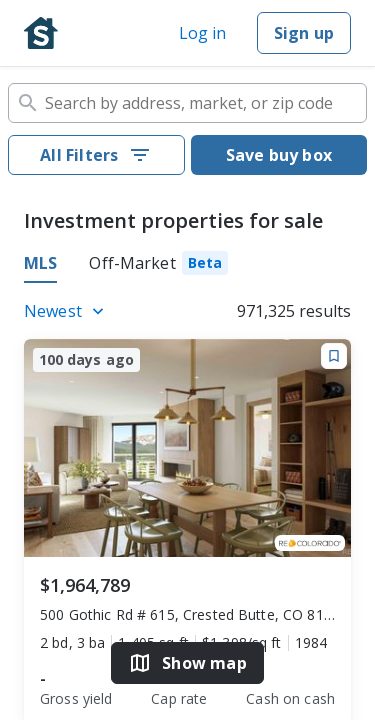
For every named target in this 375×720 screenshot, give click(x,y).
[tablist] (187, 266)
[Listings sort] (67, 311)
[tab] (158, 266)
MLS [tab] (40, 263)
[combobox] (187, 103)
